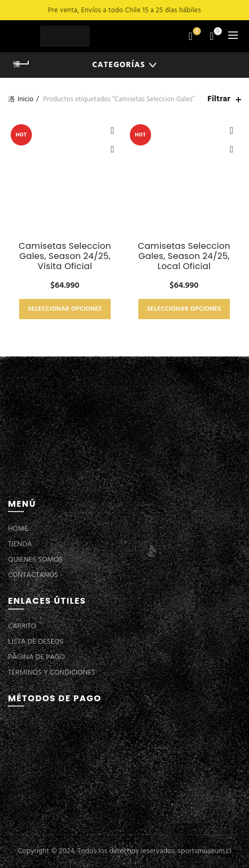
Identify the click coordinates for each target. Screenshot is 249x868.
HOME (18, 529)
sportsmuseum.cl (204, 851)
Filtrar (219, 99)
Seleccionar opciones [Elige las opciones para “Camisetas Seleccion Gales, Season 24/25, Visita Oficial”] (65, 309)
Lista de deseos (196, 32)
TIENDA (20, 544)
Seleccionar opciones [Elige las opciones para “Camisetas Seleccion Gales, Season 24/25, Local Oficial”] (184, 309)
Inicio (26, 99)
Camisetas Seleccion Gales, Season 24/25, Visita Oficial (65, 256)
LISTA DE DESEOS (36, 642)
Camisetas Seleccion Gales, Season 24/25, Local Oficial (184, 256)
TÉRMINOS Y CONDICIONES (52, 673)
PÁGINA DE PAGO (36, 657)
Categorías (118, 65)
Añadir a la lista (113, 131)
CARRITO (22, 626)
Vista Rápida (113, 149)
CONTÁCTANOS (33, 575)
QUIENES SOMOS (35, 560)
